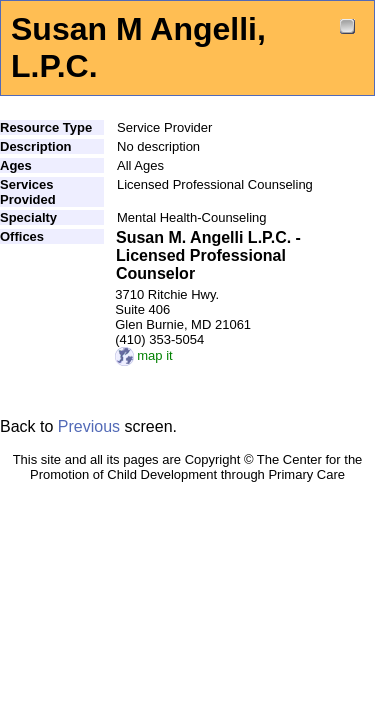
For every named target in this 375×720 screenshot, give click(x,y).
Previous (89, 426)
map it (143, 355)
